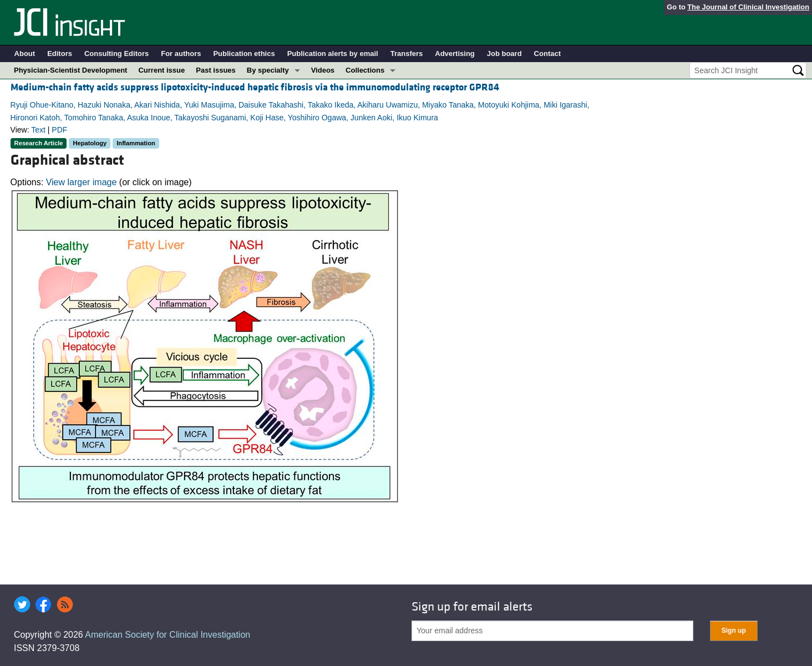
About (25, 54)
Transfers (407, 54)
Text (38, 130)
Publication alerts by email (333, 54)
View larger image (82, 182)
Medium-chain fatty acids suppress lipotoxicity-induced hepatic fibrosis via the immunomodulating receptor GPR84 (255, 87)
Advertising (455, 54)
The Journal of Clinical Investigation (748, 7)
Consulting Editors (116, 54)
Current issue (161, 70)
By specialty (268, 70)
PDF (59, 130)
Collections (365, 70)
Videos (323, 70)
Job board (504, 54)
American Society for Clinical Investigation (168, 635)
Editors (60, 54)
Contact (547, 54)
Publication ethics (244, 54)
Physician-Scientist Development (70, 70)
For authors (181, 54)
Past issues (216, 70)
